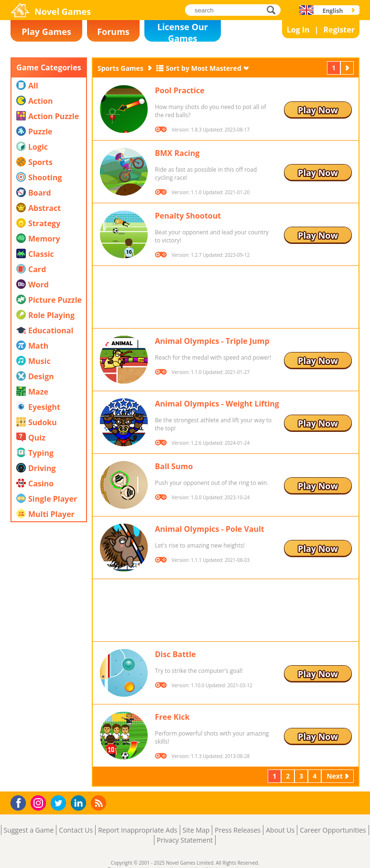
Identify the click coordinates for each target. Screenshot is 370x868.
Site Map (196, 830)
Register (339, 30)
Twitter (60, 804)
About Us (280, 830)
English (333, 11)
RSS (100, 803)
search (274, 10)
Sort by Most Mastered (204, 68)
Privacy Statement (185, 840)
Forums (113, 32)
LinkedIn (80, 803)
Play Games (46, 32)
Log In (298, 30)
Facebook (21, 802)
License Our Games (183, 31)
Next (348, 68)
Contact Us (76, 830)
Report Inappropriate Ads (138, 830)
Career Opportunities (333, 830)
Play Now (318, 110)
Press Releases (238, 830)
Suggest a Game (29, 830)
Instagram (40, 802)
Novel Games (63, 11)
